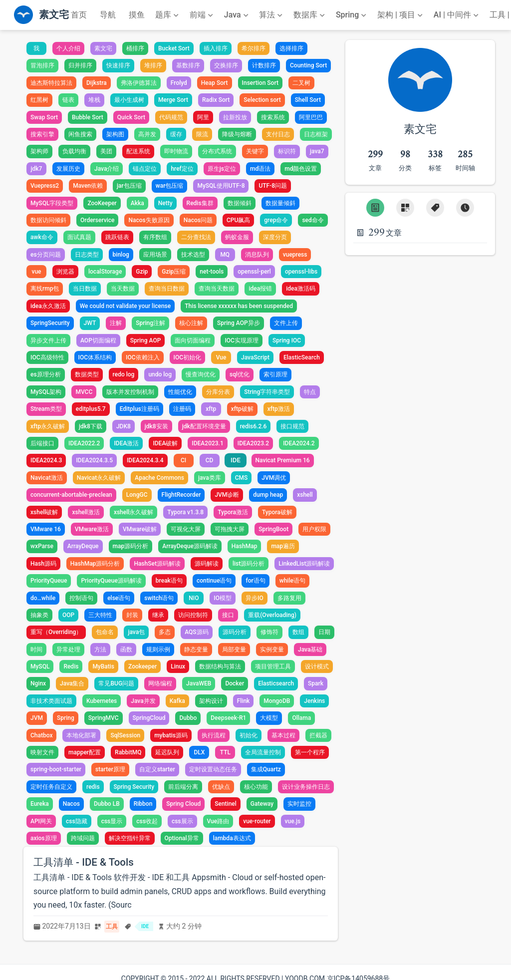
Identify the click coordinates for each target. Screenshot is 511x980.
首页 (79, 15)
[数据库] (310, 15)
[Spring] (352, 15)
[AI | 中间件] (457, 15)
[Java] (237, 15)
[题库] (168, 15)
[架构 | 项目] (401, 15)
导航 (108, 15)
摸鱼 (137, 15)
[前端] (202, 15)
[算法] (272, 15)
